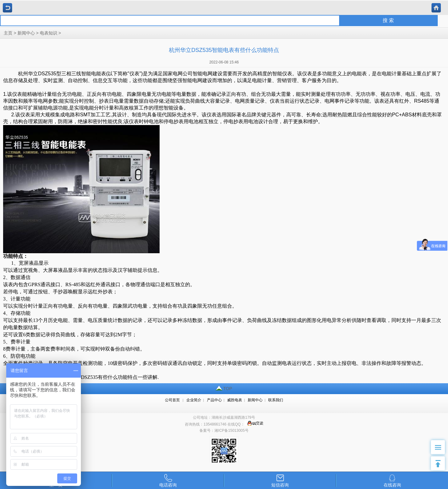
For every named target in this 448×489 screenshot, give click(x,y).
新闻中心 (26, 33)
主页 (8, 33)
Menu (440, 444)
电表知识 (49, 33)
